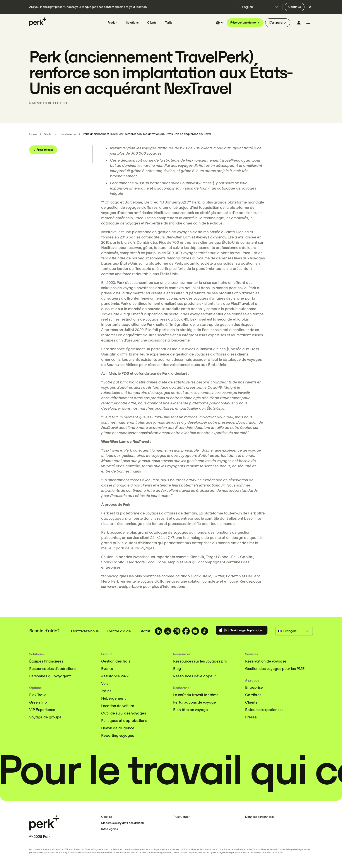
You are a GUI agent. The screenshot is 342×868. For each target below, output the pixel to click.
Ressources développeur (195, 676)
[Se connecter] (299, 23)
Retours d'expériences (264, 710)
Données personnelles (260, 817)
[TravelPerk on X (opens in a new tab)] (168, 631)
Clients (251, 702)
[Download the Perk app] (242, 631)
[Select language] (221, 23)
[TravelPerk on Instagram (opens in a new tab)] (177, 631)
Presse (251, 717)
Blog (177, 669)
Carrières (253, 695)
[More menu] (308, 23)
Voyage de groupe (45, 717)
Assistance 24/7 (115, 676)
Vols (105, 683)
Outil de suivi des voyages (124, 713)
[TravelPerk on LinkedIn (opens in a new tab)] (159, 631)
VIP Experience (42, 710)
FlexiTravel (38, 695)
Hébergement (113, 698)
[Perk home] (38, 22)
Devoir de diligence (118, 728)
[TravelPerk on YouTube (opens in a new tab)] (195, 631)
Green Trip (38, 702)
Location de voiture (118, 706)
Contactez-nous (85, 631)
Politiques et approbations (124, 721)
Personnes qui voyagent (50, 676)
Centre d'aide (119, 631)
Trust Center (181, 817)
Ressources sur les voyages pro (200, 661)
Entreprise (254, 687)
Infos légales (109, 829)
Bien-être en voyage (191, 710)
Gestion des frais (116, 661)
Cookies (107, 817)
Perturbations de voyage (195, 702)
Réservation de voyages (266, 661)
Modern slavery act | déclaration (123, 823)
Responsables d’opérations (53, 669)
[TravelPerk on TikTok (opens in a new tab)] (204, 631)
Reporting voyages (118, 735)
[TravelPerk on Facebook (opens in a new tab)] (186, 631)
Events (107, 669)
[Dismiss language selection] (310, 7)
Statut (145, 631)
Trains (106, 691)
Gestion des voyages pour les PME (275, 669)
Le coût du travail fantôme (196, 695)
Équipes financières (46, 661)
